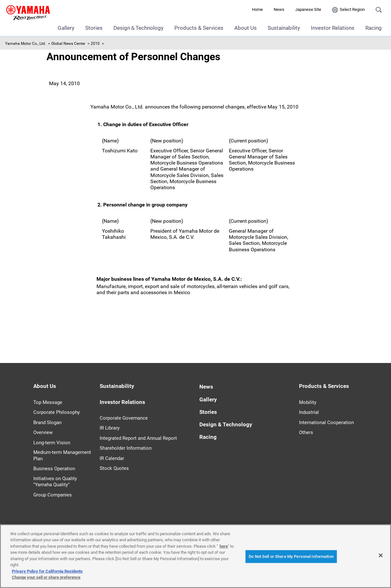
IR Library (110, 428)
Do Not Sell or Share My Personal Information (291, 556)
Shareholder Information (126, 448)
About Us (245, 28)
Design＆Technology (138, 28)
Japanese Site (308, 9)
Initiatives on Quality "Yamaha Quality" (55, 482)
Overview (43, 432)
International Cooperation (326, 423)
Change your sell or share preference (46, 577)
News (279, 9)
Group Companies (53, 495)
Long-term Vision (52, 443)
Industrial (309, 412)
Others (306, 432)
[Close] (381, 555)
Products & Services (199, 28)
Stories (94, 28)
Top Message (48, 402)
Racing (374, 28)
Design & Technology (226, 424)
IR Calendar (112, 458)
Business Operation (54, 469)
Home (257, 9)
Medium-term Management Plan (62, 455)
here (224, 546)
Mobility (308, 402)
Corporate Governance (124, 418)
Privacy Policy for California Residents (47, 571)
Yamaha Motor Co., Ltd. (25, 44)
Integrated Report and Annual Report (138, 438)
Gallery (66, 28)
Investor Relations (333, 28)
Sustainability (284, 28)
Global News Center (68, 44)
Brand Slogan (47, 423)
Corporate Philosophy (57, 412)
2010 (95, 44)
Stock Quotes (114, 468)
